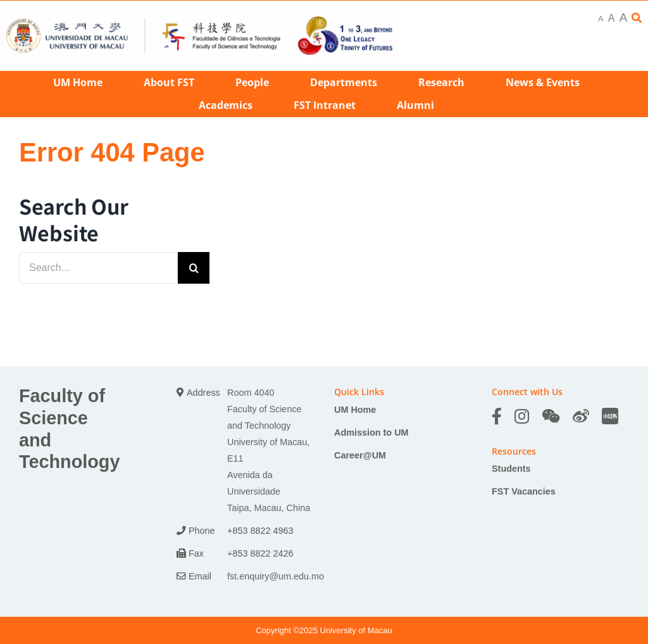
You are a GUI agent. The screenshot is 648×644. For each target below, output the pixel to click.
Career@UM (360, 455)
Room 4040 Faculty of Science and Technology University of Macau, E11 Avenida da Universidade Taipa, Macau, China (269, 450)
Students (511, 469)
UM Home (355, 410)
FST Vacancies (524, 491)
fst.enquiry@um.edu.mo (276, 576)
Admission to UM (371, 432)
